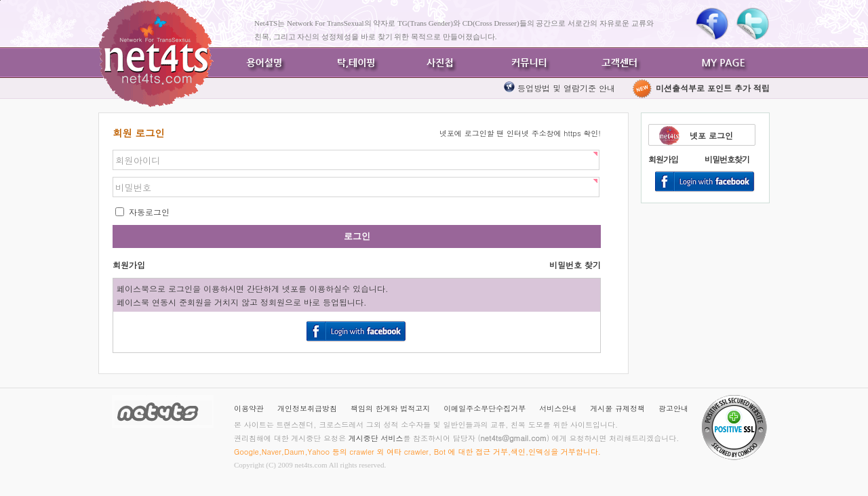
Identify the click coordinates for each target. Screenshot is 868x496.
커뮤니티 (529, 63)
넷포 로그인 (711, 135)
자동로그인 (148, 212)
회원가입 (663, 159)
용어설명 (264, 63)
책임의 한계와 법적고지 (390, 408)
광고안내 (673, 408)
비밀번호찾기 (727, 159)
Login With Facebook (705, 182)
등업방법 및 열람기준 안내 (566, 88)
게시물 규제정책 (617, 408)
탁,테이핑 (353, 63)
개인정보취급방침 (307, 408)
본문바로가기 (0, 0)
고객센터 (617, 63)
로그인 (357, 236)
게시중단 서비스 (376, 438)
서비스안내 (558, 408)
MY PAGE (726, 63)
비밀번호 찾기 (575, 265)
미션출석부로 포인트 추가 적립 (701, 88)
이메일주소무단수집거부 (485, 408)
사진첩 (441, 63)
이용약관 (249, 408)
